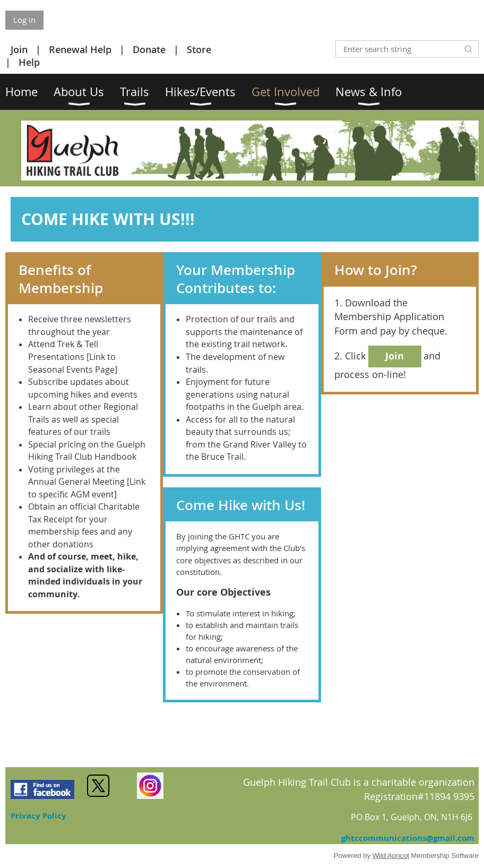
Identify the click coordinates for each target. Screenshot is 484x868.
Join (19, 49)
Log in (24, 20)
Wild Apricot (391, 856)
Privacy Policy (38, 816)
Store (199, 49)
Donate (149, 49)
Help (29, 62)
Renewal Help (80, 49)
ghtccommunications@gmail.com (408, 838)
